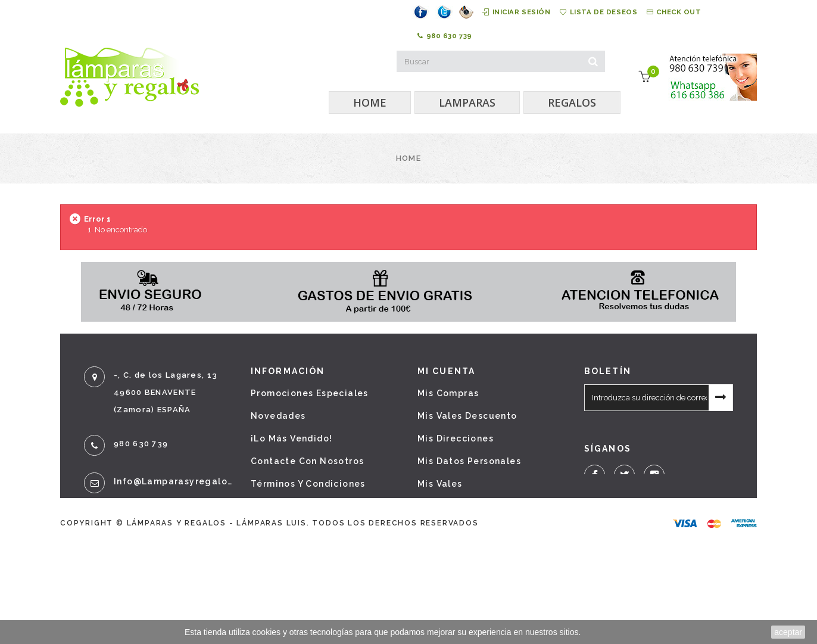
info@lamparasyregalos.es (173, 481)
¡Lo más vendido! (291, 438)
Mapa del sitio (286, 574)
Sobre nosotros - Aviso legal (322, 506)
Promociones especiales (310, 393)
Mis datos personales (469, 461)
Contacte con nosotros (307, 461)
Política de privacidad (305, 529)
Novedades (278, 416)
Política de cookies (299, 552)
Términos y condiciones (308, 484)
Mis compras (448, 393)
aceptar (788, 632)
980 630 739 (444, 36)
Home (408, 158)
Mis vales (440, 484)
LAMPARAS (467, 102)
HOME (370, 102)
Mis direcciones (456, 438)
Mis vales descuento (467, 416)
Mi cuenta (446, 371)
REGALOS (572, 102)
